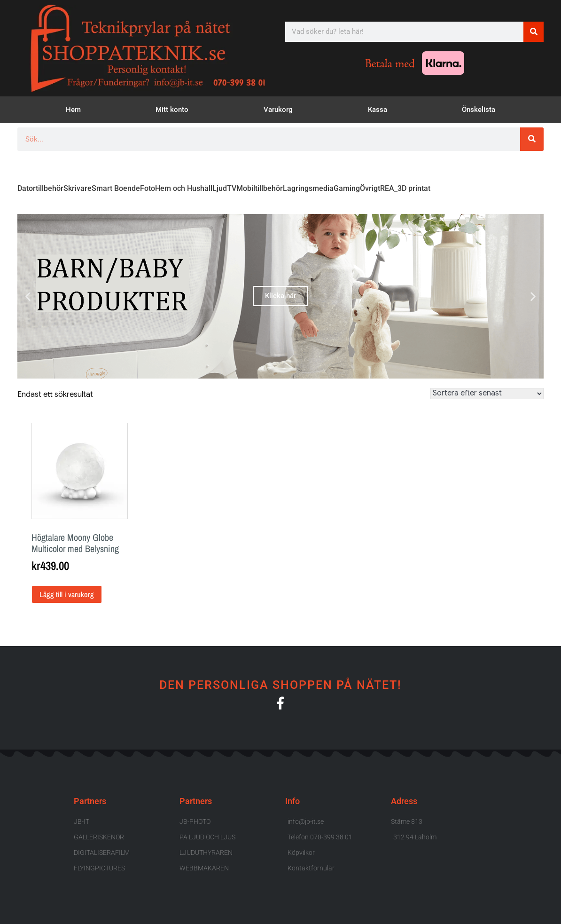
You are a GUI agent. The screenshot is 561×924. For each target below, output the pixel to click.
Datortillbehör (40, 188)
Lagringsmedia (308, 188)
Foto (148, 188)
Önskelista (479, 110)
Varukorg (278, 110)
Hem (73, 110)
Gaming (347, 188)
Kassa (378, 110)
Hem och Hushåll (184, 188)
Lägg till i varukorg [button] (67, 594)
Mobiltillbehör (260, 188)
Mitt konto (172, 110)
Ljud (220, 188)
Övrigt (370, 188)
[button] (28, 296)
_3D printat (412, 188)
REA (387, 188)
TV (232, 188)
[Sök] (534, 32)
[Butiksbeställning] (487, 394)
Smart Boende (116, 188)
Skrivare (78, 188)
